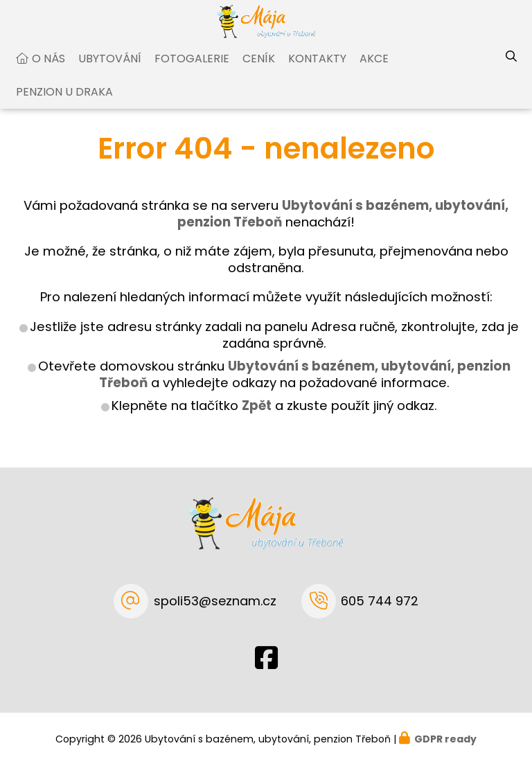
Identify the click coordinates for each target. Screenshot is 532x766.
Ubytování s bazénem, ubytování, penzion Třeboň (305, 388)
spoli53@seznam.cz (215, 601)
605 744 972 (380, 601)
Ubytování (110, 72)
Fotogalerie (192, 72)
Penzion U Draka (64, 105)
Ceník (259, 72)
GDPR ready (445, 739)
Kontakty (317, 72)
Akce (374, 72)
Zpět (257, 419)
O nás (48, 72)
